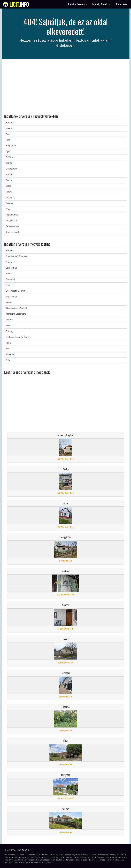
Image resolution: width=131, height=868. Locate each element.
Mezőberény (11, 169)
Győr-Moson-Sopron (15, 291)
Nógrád (9, 320)
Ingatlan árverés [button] (78, 4)
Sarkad (9, 163)
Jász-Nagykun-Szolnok (17, 308)
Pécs (8, 140)
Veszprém (10, 354)
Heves (9, 303)
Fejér (8, 285)
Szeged (9, 203)
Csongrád (10, 279)
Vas (7, 348)
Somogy (10, 331)
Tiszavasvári (11, 221)
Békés (9, 274)
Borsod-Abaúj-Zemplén (17, 256)
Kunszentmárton (13, 232)
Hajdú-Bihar (11, 297)
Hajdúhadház (12, 215)
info (19, 4)
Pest (8, 325)
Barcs (8, 186)
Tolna (8, 343)
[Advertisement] (66, 87)
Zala (8, 360)
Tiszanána (10, 198)
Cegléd (9, 180)
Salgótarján (11, 146)
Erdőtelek (10, 157)
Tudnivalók (121, 4)
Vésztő (9, 192)
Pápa (8, 209)
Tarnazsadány (12, 226)
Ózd (8, 134)
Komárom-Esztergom (16, 314)
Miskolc (9, 128)
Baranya (10, 251)
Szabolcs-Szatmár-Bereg (17, 337)
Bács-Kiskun (11, 268)
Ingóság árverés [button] (101, 4)
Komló (9, 174)
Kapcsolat (24, 850)
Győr (8, 151)
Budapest (10, 123)
